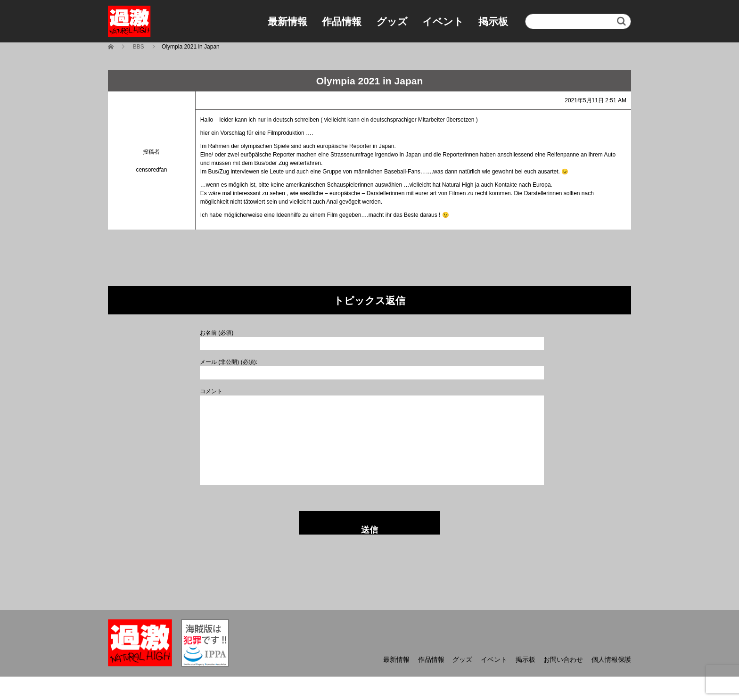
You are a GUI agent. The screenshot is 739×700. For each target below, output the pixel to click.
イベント (443, 21)
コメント (211, 391)
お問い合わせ (563, 659)
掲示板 (493, 21)
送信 (369, 530)
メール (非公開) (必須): (229, 362)
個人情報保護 (611, 659)
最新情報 (287, 21)
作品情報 (342, 21)
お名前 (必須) (217, 333)
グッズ (392, 21)
